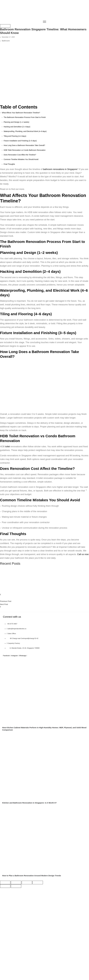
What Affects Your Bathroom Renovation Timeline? (21, 113)
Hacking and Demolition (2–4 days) (17, 127)
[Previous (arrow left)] (5, 886)
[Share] (27, 883)
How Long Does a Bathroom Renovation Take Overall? (24, 145)
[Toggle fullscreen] (16, 883)
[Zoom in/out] (5, 883)
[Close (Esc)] (38, 883)
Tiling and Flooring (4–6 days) (15, 136)
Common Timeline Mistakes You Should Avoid (21, 159)
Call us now (83, 554)
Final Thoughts (9, 164)
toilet (8, 447)
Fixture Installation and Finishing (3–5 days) (20, 141)
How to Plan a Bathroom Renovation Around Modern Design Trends (32, 876)
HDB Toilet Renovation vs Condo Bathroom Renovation (25, 150)
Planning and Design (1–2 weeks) (16, 122)
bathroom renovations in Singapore (60, 169)
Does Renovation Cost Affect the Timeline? (20, 155)
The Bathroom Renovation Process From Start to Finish (25, 117)
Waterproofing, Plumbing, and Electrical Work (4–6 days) (25, 131)
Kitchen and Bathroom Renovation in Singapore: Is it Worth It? (29, 803)
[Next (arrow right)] (16, 886)
